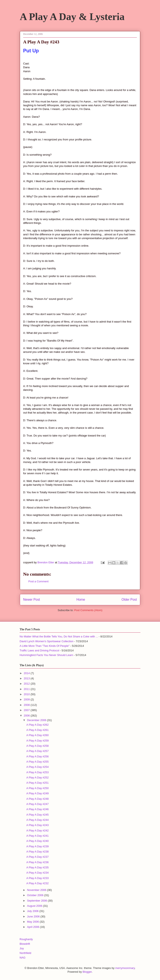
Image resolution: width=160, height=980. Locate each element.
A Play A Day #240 (37, 841)
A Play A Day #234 (37, 873)
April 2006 (34, 927)
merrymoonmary (125, 968)
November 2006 (37, 890)
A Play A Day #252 (37, 778)
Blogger (87, 972)
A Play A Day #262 (37, 725)
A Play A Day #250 (37, 788)
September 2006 (37, 901)
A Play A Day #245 (37, 815)
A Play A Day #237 (37, 857)
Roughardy (26, 939)
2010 (27, 694)
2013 (27, 678)
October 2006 (36, 895)
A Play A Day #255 (37, 762)
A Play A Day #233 (37, 878)
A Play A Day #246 (37, 809)
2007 (27, 710)
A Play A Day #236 (37, 862)
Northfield (25, 953)
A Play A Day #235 (37, 867)
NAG (22, 958)
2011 (27, 689)
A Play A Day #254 (37, 767)
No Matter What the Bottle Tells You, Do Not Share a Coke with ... (59, 636)
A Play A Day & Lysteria (72, 17)
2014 (27, 673)
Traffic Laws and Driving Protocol (39, 650)
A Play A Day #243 (37, 825)
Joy (22, 948)
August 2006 (35, 906)
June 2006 (34, 916)
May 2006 (33, 922)
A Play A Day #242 (37, 831)
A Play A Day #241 (37, 836)
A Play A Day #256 (37, 756)
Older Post (129, 600)
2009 (27, 699)
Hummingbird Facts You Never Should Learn (46, 655)
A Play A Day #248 (37, 799)
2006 (27, 716)
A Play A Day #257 (37, 751)
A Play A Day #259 (37, 741)
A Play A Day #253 (37, 772)
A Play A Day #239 (37, 846)
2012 (27, 684)
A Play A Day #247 (37, 804)
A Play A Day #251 (37, 783)
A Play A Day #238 (37, 852)
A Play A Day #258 (37, 746)
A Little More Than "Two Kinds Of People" (45, 646)
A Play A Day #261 (37, 730)
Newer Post (32, 600)
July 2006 (33, 911)
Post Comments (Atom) (88, 610)
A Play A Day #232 (37, 883)
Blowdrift (25, 944)
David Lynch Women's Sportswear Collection (46, 641)
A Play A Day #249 (37, 793)
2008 (27, 705)
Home (81, 600)
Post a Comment (38, 581)
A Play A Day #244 (37, 820)
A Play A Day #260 (37, 735)
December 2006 (37, 720)
